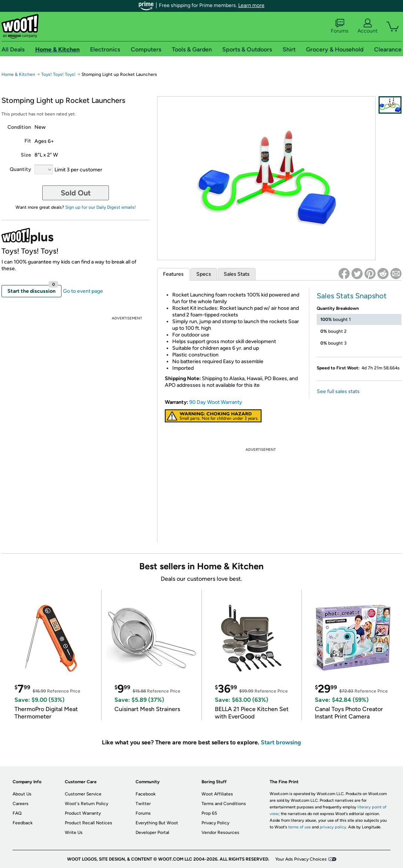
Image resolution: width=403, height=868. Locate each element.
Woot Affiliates (217, 794)
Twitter (143, 804)
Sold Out (76, 193)
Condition (19, 127)
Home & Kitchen (18, 74)
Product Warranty (83, 813)
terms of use (299, 827)
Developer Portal (152, 832)
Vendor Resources (220, 832)
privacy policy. (333, 827)
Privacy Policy (215, 823)
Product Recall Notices (89, 823)
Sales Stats (237, 274)
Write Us (74, 832)
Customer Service (83, 794)
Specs (204, 274)
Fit (28, 141)
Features (173, 274)
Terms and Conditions (224, 804)
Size (26, 155)
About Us (22, 794)
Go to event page (83, 291)
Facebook (146, 794)
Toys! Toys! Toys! (58, 74)
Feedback (23, 823)
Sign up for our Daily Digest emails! (101, 207)
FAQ (17, 813)
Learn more (251, 5)
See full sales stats (338, 391)
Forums (340, 26)
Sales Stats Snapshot (352, 296)
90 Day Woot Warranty (216, 402)
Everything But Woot (157, 823)
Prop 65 (209, 813)
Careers (21, 804)
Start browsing (281, 742)
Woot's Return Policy (86, 804)
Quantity (20, 169)
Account (367, 26)
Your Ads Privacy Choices (301, 859)
